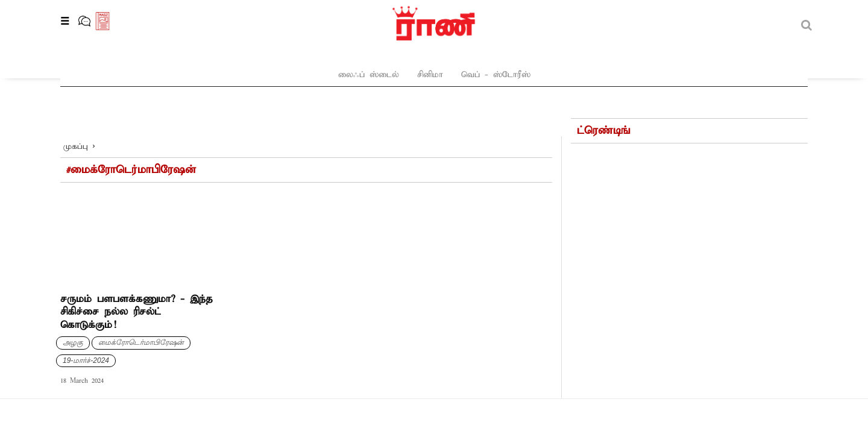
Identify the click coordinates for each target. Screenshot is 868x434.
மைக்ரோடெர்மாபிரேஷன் (141, 312)
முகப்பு (76, 117)
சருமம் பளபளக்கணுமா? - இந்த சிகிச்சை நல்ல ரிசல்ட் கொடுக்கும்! (137, 282)
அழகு (73, 312)
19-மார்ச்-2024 (86, 330)
